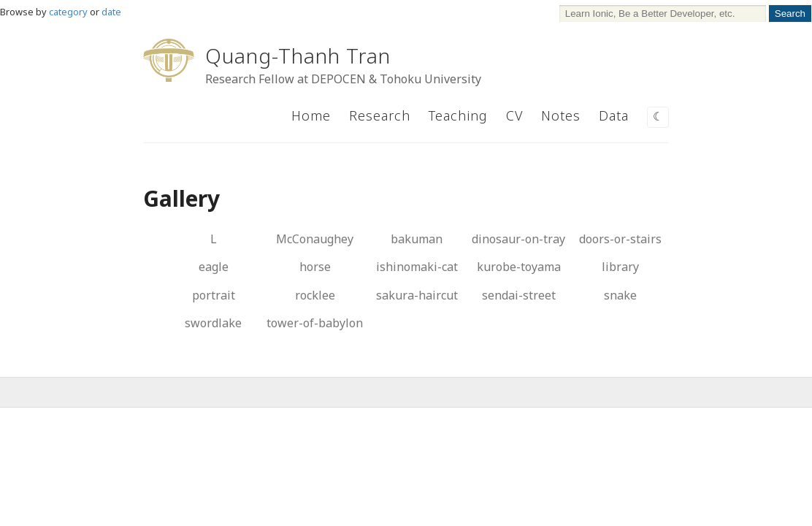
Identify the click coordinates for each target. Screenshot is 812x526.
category (68, 12)
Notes (561, 115)
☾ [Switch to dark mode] (658, 117)
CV (514, 115)
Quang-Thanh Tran (298, 56)
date (111, 12)
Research (380, 115)
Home (311, 115)
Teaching (458, 115)
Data (614, 115)
